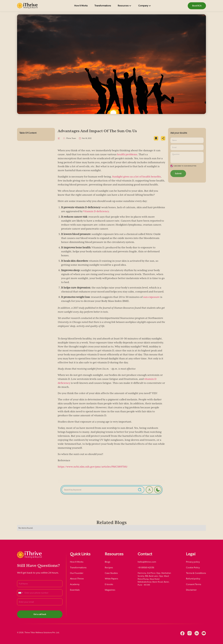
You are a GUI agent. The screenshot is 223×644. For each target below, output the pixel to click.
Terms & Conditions (196, 573)
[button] (125, 6)
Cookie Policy (193, 568)
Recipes (109, 568)
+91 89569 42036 (146, 568)
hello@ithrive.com (147, 562)
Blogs (108, 562)
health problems (127, 159)
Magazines (110, 590)
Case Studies (111, 573)
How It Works (81, 6)
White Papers (111, 579)
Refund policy (193, 579)
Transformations (103, 6)
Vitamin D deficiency (96, 216)
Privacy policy (193, 562)
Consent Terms (194, 584)
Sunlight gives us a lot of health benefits (136, 181)
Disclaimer (191, 590)
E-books (109, 584)
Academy (75, 584)
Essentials (75, 590)
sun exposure (151, 301)
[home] (27, 6)
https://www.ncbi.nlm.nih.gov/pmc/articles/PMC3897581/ (93, 471)
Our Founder (77, 573)
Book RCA (197, 6)
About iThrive (77, 579)
